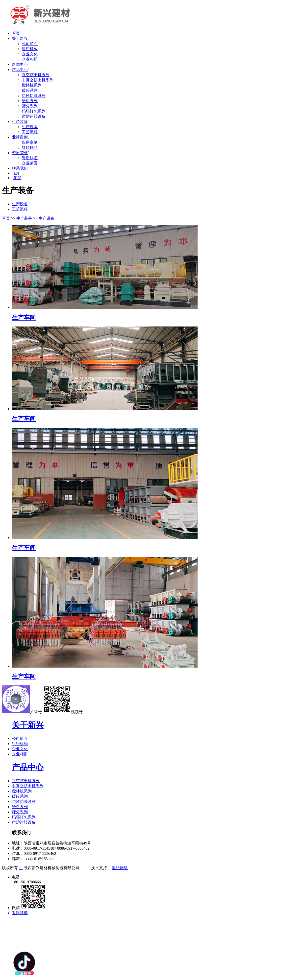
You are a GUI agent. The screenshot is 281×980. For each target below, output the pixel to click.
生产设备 (30, 127)
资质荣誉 (20, 153)
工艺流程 (30, 132)
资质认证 (30, 158)
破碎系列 (30, 90)
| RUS (17, 178)
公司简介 (30, 44)
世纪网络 (120, 868)
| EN (15, 173)
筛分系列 (30, 106)
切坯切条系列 (34, 96)
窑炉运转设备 (34, 116)
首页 (16, 33)
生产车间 (24, 318)
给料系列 (30, 101)
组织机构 (30, 49)
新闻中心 (20, 64)
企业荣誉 (30, 163)
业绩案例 (20, 137)
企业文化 (30, 54)
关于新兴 (20, 38)
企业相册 (30, 59)
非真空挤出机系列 (38, 80)
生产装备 (20, 122)
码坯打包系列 (34, 111)
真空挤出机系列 (36, 75)
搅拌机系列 (32, 85)
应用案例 (30, 142)
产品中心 (20, 70)
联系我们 (20, 168)
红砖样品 (30, 148)
